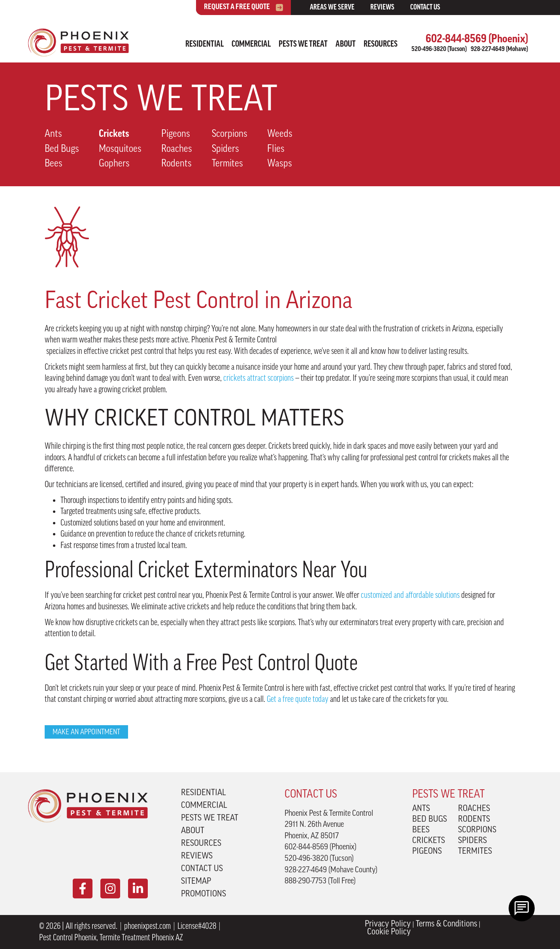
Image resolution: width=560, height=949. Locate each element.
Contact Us (425, 8)
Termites (227, 164)
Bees (54, 164)
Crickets (114, 134)
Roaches (177, 149)
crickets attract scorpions (258, 378)
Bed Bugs (62, 149)
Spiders (225, 149)
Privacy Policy (388, 924)
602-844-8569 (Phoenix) (477, 40)
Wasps (280, 164)
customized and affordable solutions (410, 595)
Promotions (204, 894)
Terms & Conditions (446, 924)
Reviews (382, 8)
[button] (86, 732)
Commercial (251, 44)
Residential (205, 44)
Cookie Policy (389, 932)
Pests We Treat (303, 44)
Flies (276, 149)
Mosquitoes (120, 149)
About (346, 44)
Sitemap (196, 882)
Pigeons (176, 134)
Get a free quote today (298, 699)
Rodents (176, 164)
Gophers (114, 164)
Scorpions (230, 134)
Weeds (280, 134)
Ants (53, 134)
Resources (381, 44)
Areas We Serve (332, 8)
